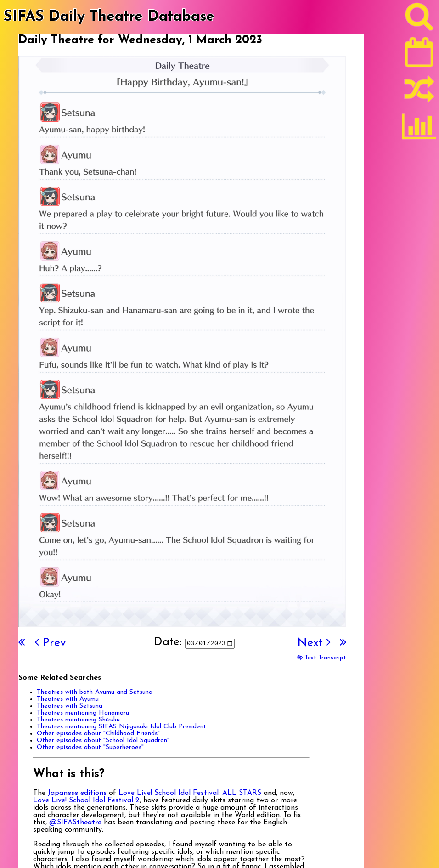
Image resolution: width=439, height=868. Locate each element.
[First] (22, 643)
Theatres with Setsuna (70, 706)
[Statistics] (419, 130)
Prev (51, 643)
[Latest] (419, 55)
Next (314, 643)
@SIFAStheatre (75, 823)
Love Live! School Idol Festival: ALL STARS (190, 793)
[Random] (419, 93)
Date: (167, 642)
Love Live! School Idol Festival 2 (86, 800)
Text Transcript (321, 658)
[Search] (419, 19)
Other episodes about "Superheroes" (90, 747)
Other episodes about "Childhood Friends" (98, 734)
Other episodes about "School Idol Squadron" (103, 740)
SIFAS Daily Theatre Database (109, 17)
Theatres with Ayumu (68, 699)
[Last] (343, 643)
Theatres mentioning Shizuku (78, 720)
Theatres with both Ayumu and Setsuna (95, 692)
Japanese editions (77, 793)
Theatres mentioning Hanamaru (83, 713)
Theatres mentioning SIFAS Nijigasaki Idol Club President (121, 727)
